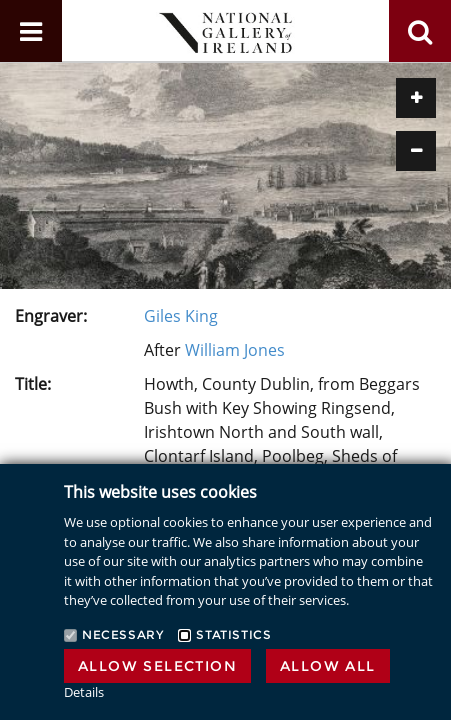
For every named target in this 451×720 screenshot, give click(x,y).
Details (84, 692)
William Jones (235, 350)
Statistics (233, 634)
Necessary (122, 634)
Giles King (181, 316)
